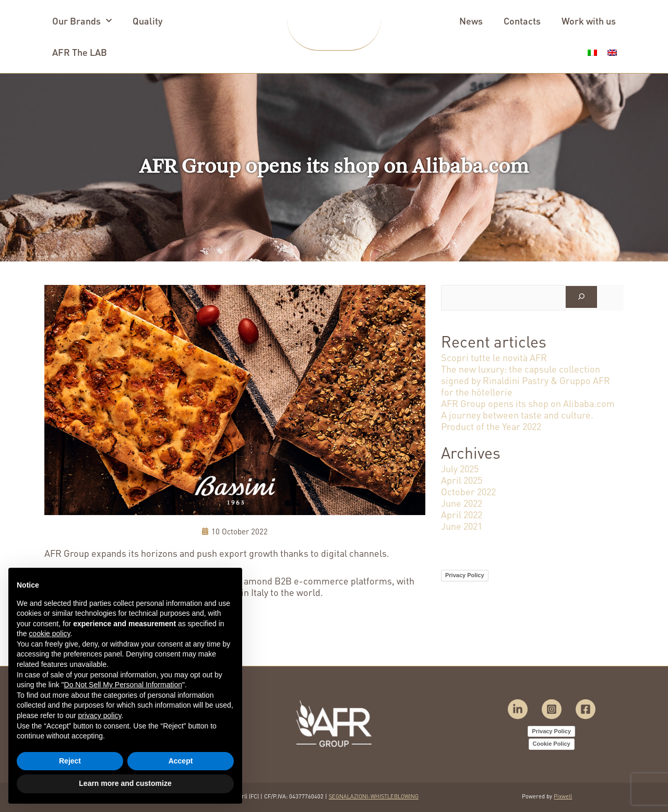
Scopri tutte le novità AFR (494, 357)
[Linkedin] (518, 709)
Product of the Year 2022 (491, 426)
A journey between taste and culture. (517, 415)
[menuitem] (592, 48)
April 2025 (462, 480)
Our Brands (82, 21)
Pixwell (563, 796)
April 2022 (462, 514)
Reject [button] (70, 761)
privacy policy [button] (100, 715)
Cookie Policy (552, 744)
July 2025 (460, 468)
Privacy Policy (465, 575)
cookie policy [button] (49, 634)
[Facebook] (586, 709)
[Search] (581, 297)
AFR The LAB (80, 52)
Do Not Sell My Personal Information (123, 685)
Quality (147, 21)
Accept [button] (181, 761)
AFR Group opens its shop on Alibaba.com (528, 403)
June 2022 (462, 503)
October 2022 (468, 491)
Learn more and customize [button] (125, 783)
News (471, 21)
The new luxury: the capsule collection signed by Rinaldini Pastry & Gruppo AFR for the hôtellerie (526, 380)
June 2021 (462, 526)
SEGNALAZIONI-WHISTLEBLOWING (374, 796)
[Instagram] (552, 709)
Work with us (589, 21)
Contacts (522, 21)
